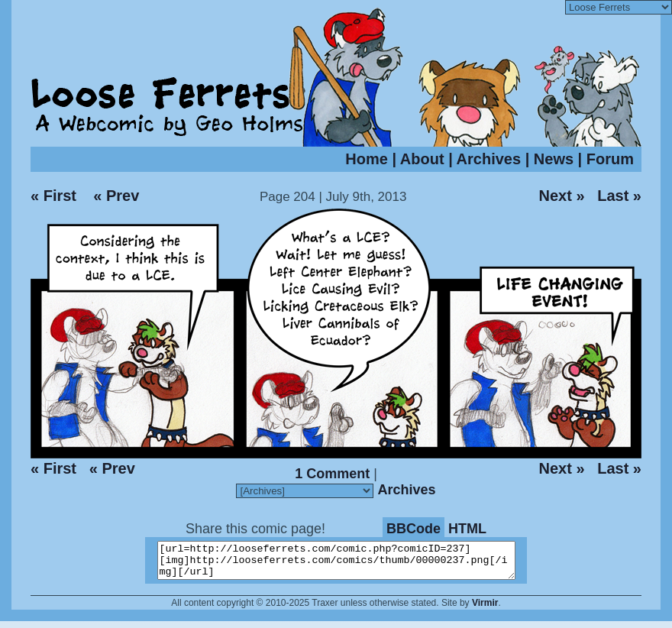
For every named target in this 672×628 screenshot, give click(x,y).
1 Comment (332, 474)
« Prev (116, 196)
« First (53, 196)
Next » (561, 196)
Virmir (485, 610)
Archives (489, 159)
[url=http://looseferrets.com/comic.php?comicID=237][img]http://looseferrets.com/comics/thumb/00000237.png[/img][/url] (346, 564)
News (554, 159)
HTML (467, 529)
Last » (619, 196)
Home (367, 159)
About (422, 159)
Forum (610, 159)
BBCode (414, 529)
